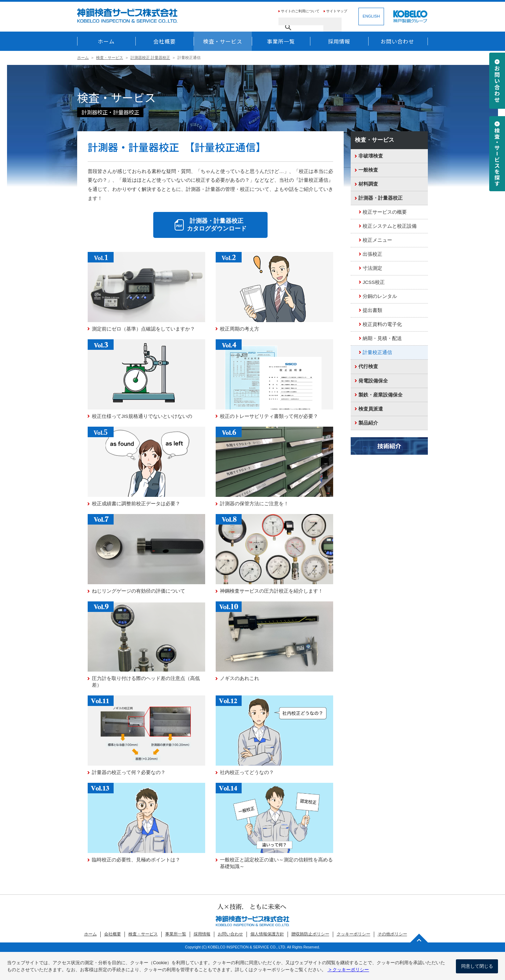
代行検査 (368, 366)
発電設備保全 (373, 381)
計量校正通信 (377, 352)
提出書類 (372, 310)
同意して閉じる (477, 966)
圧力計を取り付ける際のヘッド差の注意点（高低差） (146, 682)
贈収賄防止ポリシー (310, 934)
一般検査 (368, 170)
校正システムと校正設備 (390, 226)
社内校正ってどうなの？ (247, 772)
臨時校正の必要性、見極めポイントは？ (136, 860)
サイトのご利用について (300, 11)
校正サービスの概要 (385, 212)
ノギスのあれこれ (240, 678)
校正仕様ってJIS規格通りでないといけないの (142, 416)
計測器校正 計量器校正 (150, 58)
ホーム (106, 41)
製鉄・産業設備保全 (381, 395)
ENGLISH (371, 16)
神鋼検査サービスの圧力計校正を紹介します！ (271, 591)
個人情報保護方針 (267, 934)
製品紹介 (368, 423)
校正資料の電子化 (382, 324)
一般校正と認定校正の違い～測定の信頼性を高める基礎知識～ (276, 863)
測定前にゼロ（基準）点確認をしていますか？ (143, 329)
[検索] (301, 21)
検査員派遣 (371, 409)
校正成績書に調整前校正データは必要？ (136, 504)
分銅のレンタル (380, 296)
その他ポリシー (392, 934)
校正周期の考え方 (240, 329)
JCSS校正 (374, 282)
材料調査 (368, 184)
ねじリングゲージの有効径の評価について (139, 591)
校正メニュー (377, 240)
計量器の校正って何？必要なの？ (129, 772)
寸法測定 (372, 268)
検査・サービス (223, 41)
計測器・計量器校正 (381, 198)
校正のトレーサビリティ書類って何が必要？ (269, 416)
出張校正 (372, 254)
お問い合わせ (397, 41)
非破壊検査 (371, 156)
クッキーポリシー (353, 934)
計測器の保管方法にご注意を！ (254, 504)
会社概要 (164, 41)
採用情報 (339, 41)
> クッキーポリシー (348, 970)
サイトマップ (337, 11)
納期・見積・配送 (382, 338)
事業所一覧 (281, 41)
